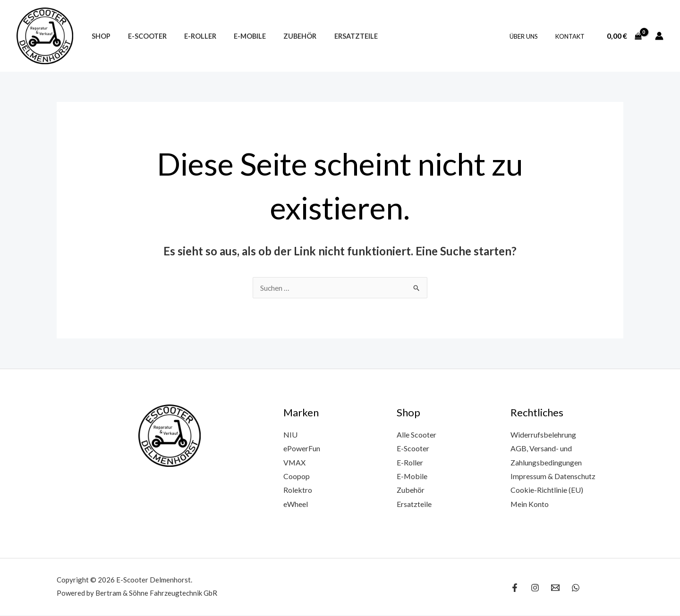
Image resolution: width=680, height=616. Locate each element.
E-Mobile (236, 36)
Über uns (531, 36)
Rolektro (298, 490)
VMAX (295, 462)
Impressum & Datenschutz (553, 477)
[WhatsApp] (576, 589)
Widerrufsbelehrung (543, 435)
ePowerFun (302, 448)
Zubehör (282, 36)
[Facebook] (515, 589)
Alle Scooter (416, 435)
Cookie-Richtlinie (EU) (547, 490)
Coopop (297, 477)
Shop (99, 36)
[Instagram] (535, 589)
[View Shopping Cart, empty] (624, 36)
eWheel (296, 504)
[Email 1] (555, 589)
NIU (290, 435)
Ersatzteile (334, 36)
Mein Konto (530, 504)
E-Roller (190, 36)
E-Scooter (141, 36)
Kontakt (572, 36)
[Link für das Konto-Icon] (659, 36)
